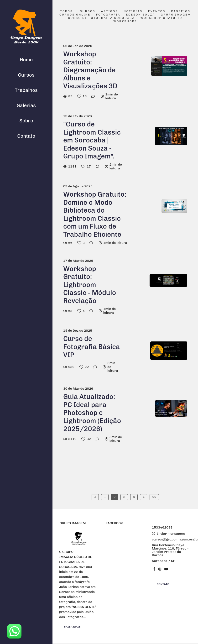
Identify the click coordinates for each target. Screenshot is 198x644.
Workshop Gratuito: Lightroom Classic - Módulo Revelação (90, 285)
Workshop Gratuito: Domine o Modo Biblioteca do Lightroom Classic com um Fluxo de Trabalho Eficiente (95, 214)
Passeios (181, 11)
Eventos (157, 11)
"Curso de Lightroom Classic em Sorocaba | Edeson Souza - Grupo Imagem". (92, 140)
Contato (26, 136)
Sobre (26, 121)
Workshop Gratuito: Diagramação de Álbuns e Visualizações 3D (90, 70)
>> (154, 497)
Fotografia (108, 15)
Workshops (125, 21)
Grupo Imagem (176, 15)
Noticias (133, 11)
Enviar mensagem (171, 534)
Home (26, 60)
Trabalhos (26, 90)
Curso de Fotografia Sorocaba (102, 18)
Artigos (110, 11)
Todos (66, 11)
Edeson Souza (141, 15)
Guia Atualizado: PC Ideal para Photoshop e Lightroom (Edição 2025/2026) (92, 413)
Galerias (26, 105)
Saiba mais (72, 627)
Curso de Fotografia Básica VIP (92, 347)
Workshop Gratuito (162, 18)
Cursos (26, 75)
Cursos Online (75, 15)
